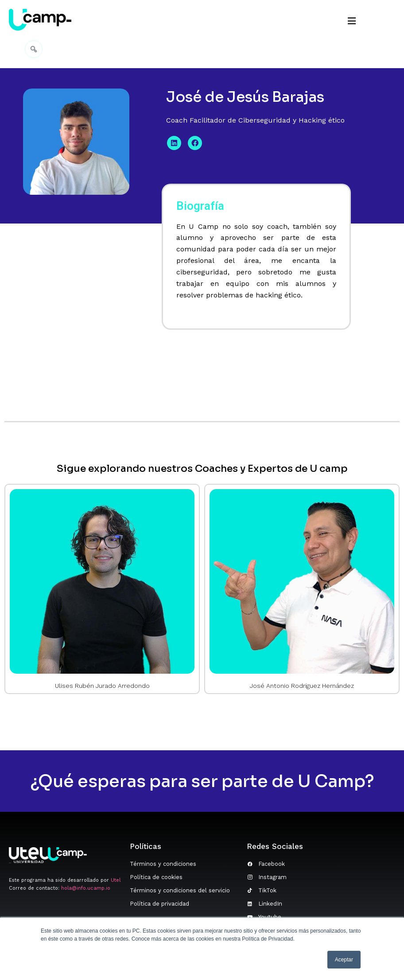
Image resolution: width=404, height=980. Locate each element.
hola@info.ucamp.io (86, 888)
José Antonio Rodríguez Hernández (302, 686)
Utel (116, 880)
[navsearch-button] (34, 48)
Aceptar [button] (344, 960)
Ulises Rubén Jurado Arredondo (102, 686)
